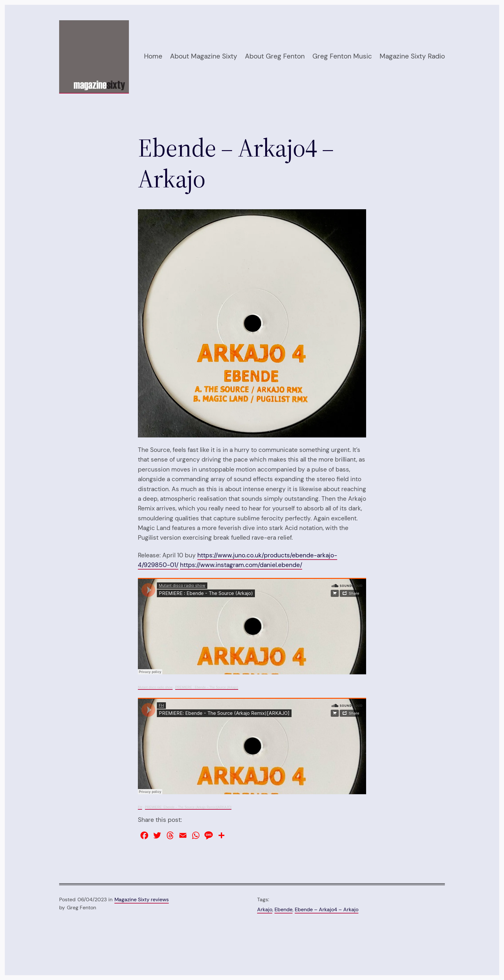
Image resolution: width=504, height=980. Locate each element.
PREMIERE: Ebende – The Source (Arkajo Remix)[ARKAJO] (188, 807)
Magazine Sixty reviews (142, 899)
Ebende (283, 909)
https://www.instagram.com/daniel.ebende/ (241, 565)
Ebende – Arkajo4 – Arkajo (327, 909)
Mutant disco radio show (155, 687)
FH (140, 807)
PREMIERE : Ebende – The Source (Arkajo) (207, 687)
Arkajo (265, 909)
